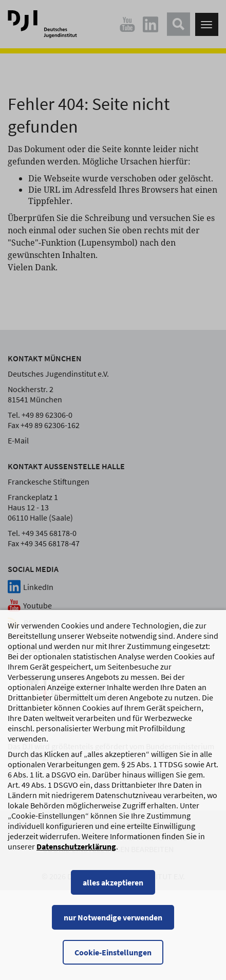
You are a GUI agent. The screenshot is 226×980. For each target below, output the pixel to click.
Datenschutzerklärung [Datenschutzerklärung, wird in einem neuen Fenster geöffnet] (76, 856)
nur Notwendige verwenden (113, 927)
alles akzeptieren (113, 892)
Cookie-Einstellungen (113, 961)
